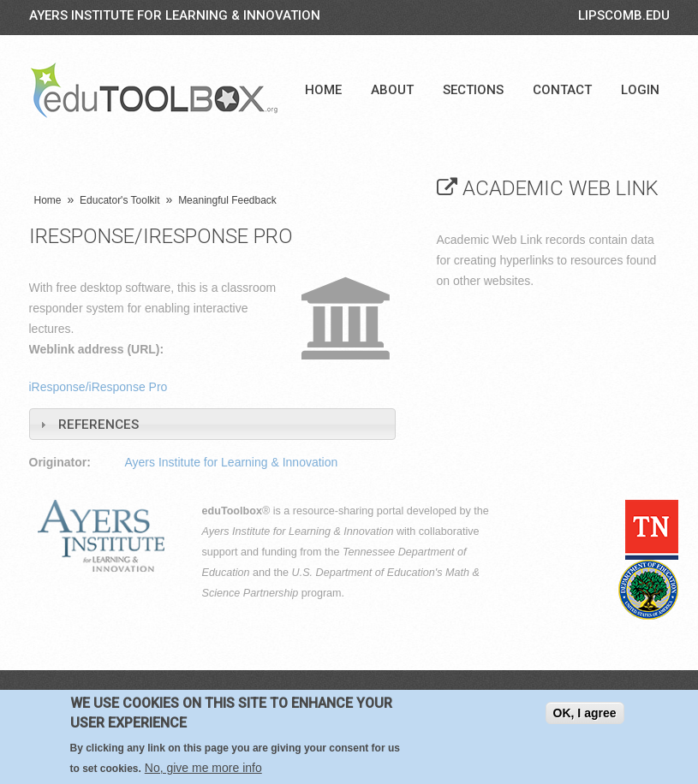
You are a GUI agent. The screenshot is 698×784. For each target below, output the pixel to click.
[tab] (212, 424)
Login (640, 90)
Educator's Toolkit (119, 200)
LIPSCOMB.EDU (624, 15)
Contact (562, 90)
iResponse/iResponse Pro (98, 387)
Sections (473, 90)
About (392, 90)
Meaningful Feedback (227, 200)
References (98, 425)
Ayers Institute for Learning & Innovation (175, 15)
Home (323, 90)
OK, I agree (585, 713)
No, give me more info (203, 768)
